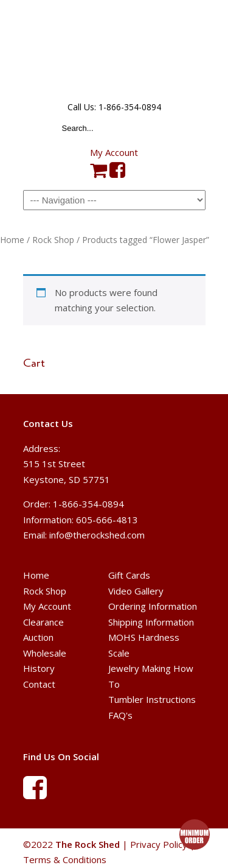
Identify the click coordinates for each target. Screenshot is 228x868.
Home (12, 240)
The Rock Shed (114, 49)
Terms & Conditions (65, 859)
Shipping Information (151, 622)
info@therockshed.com (97, 535)
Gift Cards (129, 575)
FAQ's (120, 715)
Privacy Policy (159, 844)
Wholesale (45, 653)
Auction (38, 637)
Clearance (43, 622)
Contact (39, 684)
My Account (114, 152)
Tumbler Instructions (152, 699)
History (39, 668)
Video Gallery (136, 591)
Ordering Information (153, 606)
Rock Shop (53, 240)
